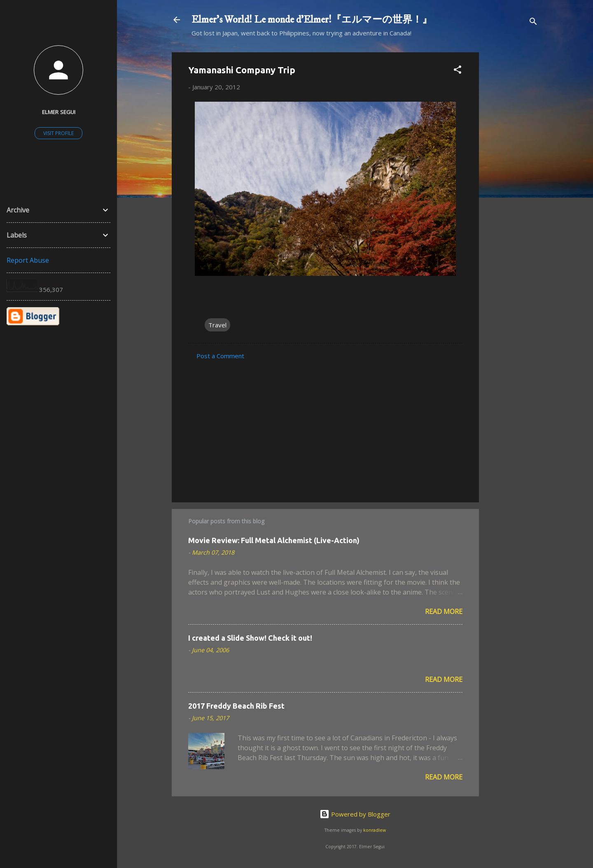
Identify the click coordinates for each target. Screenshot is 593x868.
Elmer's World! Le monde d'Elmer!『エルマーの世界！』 (312, 20)
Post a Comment (220, 356)
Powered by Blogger (355, 814)
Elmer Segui (59, 112)
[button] (458, 71)
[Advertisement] (512, 176)
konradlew (375, 830)
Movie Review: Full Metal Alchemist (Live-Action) (274, 540)
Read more (444, 611)
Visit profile (58, 133)
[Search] (533, 22)
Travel (217, 325)
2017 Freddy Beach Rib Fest (236, 706)
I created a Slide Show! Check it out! (250, 638)
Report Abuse (28, 260)
